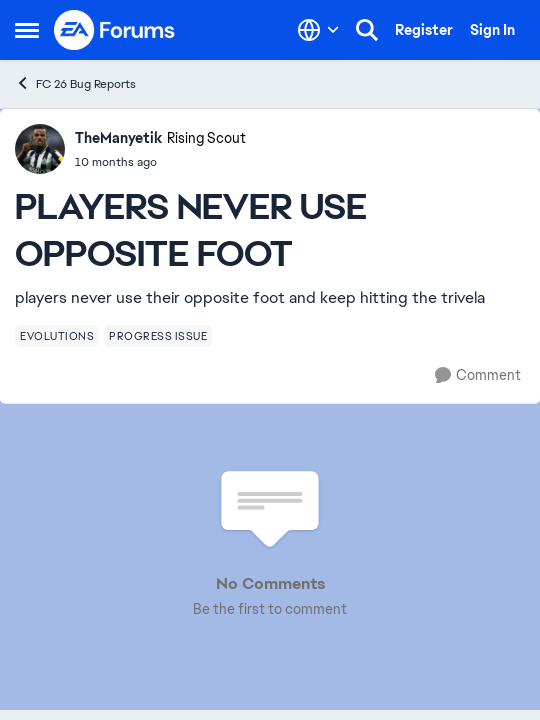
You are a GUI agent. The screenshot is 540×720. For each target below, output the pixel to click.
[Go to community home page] (115, 30)
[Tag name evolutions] (57, 336)
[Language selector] (318, 30)
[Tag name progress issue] (158, 336)
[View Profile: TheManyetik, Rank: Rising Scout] (40, 149)
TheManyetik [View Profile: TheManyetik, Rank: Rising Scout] (118, 138)
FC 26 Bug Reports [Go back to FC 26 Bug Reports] (75, 83)
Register (424, 30)
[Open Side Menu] (27, 30)
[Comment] (478, 375)
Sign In (492, 30)
